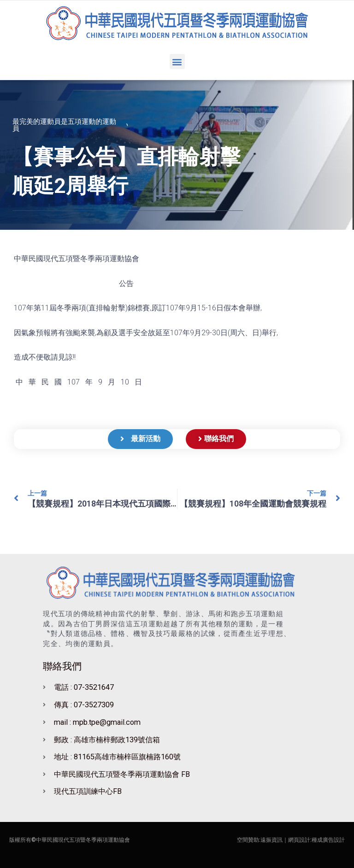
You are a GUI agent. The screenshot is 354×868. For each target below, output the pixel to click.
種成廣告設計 (328, 840)
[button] (177, 61)
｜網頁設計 (296, 840)
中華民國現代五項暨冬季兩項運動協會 (83, 840)
